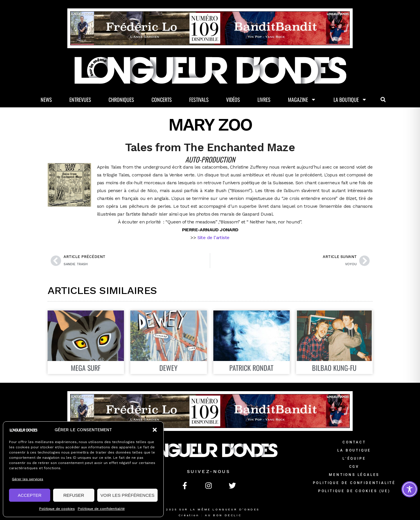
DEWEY (168, 368)
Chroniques (121, 100)
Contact (354, 442)
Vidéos (233, 100)
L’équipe (354, 458)
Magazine (302, 100)
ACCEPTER (30, 495)
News (46, 100)
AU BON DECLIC (223, 515)
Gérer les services (28, 479)
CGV (354, 467)
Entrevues (80, 100)
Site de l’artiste (213, 238)
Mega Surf (86, 368)
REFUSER (74, 495)
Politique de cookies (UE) (354, 491)
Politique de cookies (57, 509)
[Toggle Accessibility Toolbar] (410, 489)
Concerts (162, 100)
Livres (264, 100)
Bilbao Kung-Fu (334, 368)
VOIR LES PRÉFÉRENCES (127, 495)
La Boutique (350, 100)
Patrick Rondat (251, 368)
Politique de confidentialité (101, 509)
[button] (155, 430)
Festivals (199, 100)
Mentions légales (354, 475)
